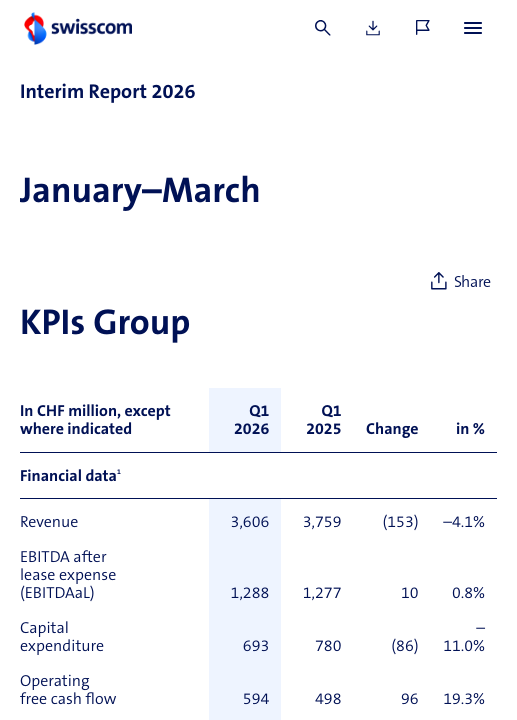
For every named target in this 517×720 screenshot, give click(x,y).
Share (472, 283)
